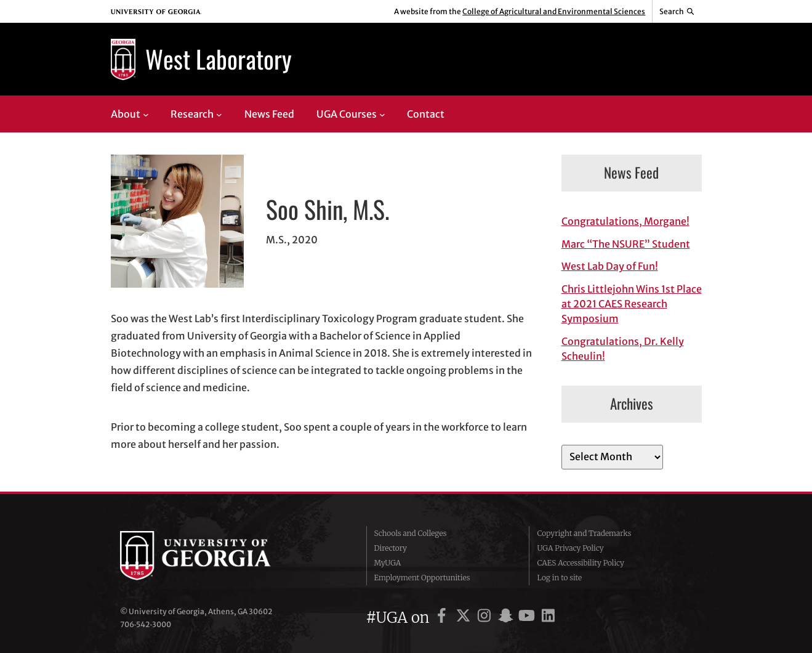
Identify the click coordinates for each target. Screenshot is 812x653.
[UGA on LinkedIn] (548, 618)
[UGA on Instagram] (486, 618)
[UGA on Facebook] (444, 618)
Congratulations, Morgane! (625, 221)
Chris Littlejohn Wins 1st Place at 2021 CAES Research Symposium (632, 304)
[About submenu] (146, 114)
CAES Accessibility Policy (581, 563)
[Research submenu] (219, 114)
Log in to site (559, 578)
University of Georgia (212, 556)
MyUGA (388, 563)
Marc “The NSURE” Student (626, 244)
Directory (391, 548)
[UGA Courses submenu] (382, 114)
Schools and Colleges (411, 533)
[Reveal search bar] (677, 12)
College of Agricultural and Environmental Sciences (554, 11)
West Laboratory (219, 59)
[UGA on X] (465, 618)
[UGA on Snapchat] (508, 618)
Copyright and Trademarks (584, 533)
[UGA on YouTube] (529, 618)
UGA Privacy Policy (570, 548)
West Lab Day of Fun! (610, 266)
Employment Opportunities (422, 578)
